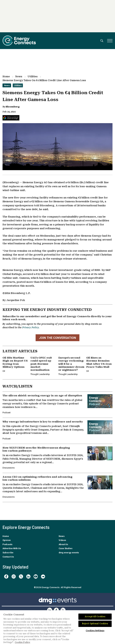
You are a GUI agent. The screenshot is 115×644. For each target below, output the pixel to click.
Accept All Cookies (95, 617)
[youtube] (36, 576)
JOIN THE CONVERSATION (57, 338)
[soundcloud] (43, 576)
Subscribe (8, 553)
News (19, 76)
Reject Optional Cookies (95, 624)
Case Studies (66, 548)
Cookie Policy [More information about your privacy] (22, 642)
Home (6, 76)
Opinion (7, 540)
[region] (57, 627)
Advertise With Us (12, 548)
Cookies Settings (95, 631)
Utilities (33, 76)
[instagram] (14, 576)
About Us (63, 544)
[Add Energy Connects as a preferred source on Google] (11, 118)
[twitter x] (21, 576)
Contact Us (8, 557)
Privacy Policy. (31, 327)
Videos (62, 540)
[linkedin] (28, 576)
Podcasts (7, 544)
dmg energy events (69, 553)
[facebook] (6, 576)
